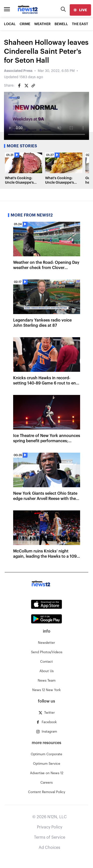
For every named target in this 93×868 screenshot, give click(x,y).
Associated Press (18, 71)
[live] (80, 10)
